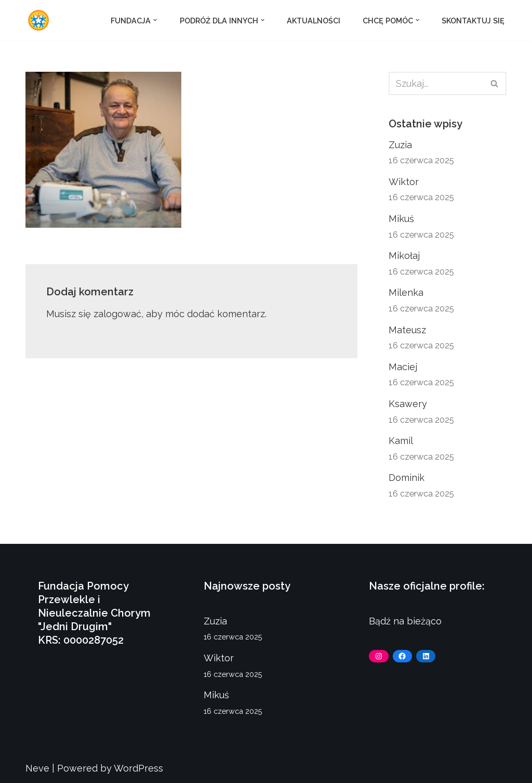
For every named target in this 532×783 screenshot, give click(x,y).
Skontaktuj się (473, 21)
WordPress (138, 768)
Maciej (403, 367)
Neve (37, 768)
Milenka (406, 292)
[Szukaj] (436, 83)
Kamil (401, 441)
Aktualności (314, 21)
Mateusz (407, 330)
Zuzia (400, 145)
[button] (155, 20)
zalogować (117, 314)
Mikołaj (404, 256)
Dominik (407, 478)
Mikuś (401, 219)
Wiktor (404, 182)
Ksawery (408, 404)
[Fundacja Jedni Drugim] (41, 20)
